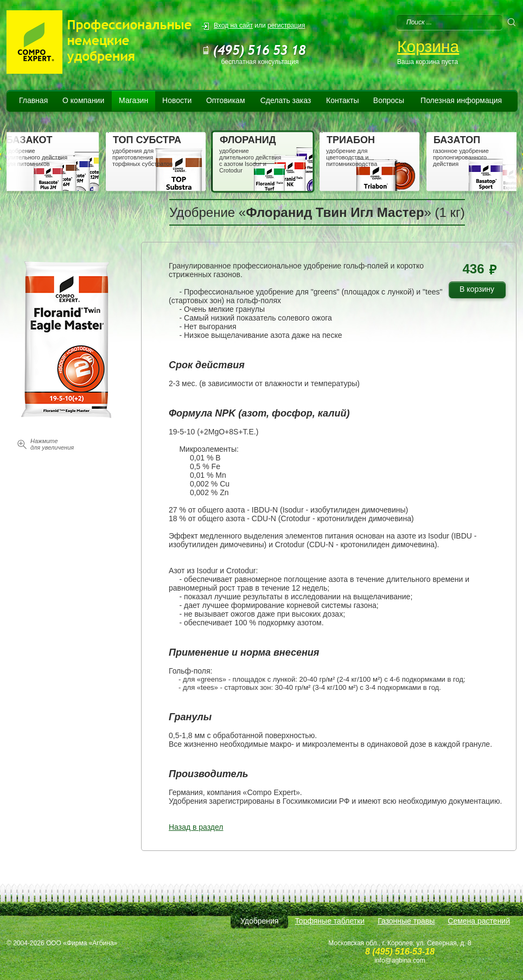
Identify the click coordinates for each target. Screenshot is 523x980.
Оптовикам (226, 100)
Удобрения (259, 921)
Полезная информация (461, 100)
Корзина (428, 46)
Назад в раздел (196, 827)
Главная (33, 100)
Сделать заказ (286, 100)
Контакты (342, 100)
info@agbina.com (400, 960)
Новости (177, 100)
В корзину (481, 291)
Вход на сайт (233, 25)
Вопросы (389, 100)
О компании (83, 100)
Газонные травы (406, 921)
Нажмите (52, 444)
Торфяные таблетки (330, 921)
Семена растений (479, 921)
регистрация (286, 25)
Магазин (133, 100)
